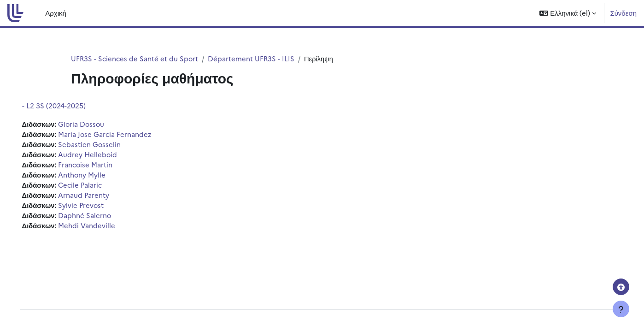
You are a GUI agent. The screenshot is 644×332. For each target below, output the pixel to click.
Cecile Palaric (94, 187)
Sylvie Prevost (95, 207)
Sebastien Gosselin (103, 145)
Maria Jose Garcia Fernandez (119, 134)
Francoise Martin (99, 166)
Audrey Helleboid (102, 155)
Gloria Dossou (96, 124)
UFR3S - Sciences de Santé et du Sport (135, 58)
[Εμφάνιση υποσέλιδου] (621, 309)
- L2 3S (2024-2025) (67, 106)
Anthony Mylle (96, 176)
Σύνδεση (623, 13)
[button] (568, 13)
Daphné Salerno (99, 217)
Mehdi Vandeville (100, 228)
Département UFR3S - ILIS (252, 58)
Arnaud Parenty (98, 197)
